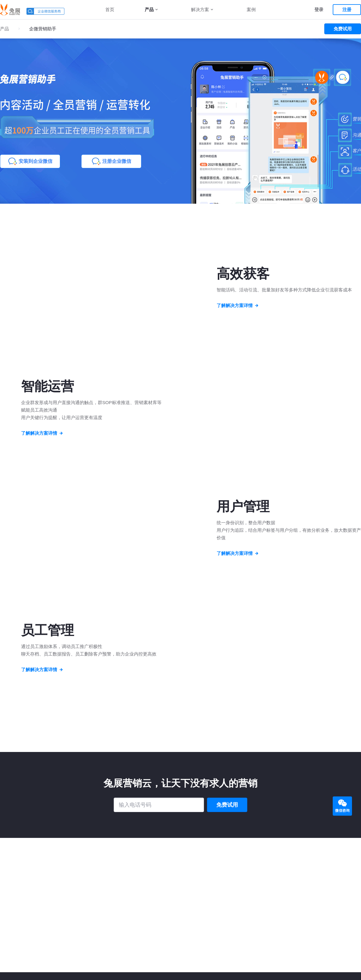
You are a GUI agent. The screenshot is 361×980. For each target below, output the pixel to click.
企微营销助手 (43, 29)
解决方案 (200, 9)
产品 (149, 9)
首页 (110, 9)
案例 (251, 9)
